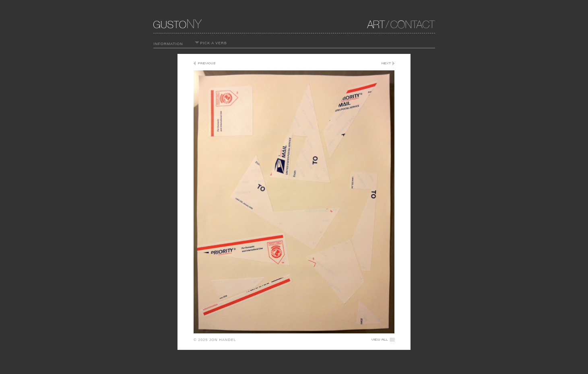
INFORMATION (168, 44)
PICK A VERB (211, 43)
